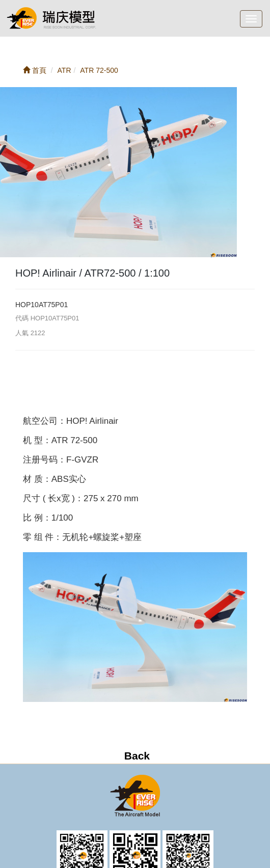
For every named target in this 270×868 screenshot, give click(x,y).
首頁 (35, 70)
